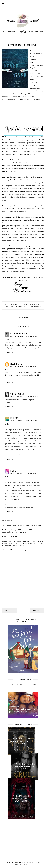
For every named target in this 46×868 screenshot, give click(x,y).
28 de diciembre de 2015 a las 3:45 (24, 366)
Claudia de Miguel (19, 334)
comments (23, 318)
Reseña (14, 307)
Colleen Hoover (18, 304)
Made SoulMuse (23, 864)
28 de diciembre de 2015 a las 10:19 (24, 396)
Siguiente (9, 610)
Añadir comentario (10, 521)
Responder (9, 352)
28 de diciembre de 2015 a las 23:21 (24, 473)
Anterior (37, 610)
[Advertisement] (23, 839)
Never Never (32, 304)
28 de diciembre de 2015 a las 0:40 (24, 336)
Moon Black (16, 364)
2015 (9, 304)
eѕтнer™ (15, 418)
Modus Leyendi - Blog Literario (26, 862)
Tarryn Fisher (35, 307)
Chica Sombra (17, 394)
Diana (13, 471)
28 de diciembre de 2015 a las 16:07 (24, 421)
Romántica (23, 307)
